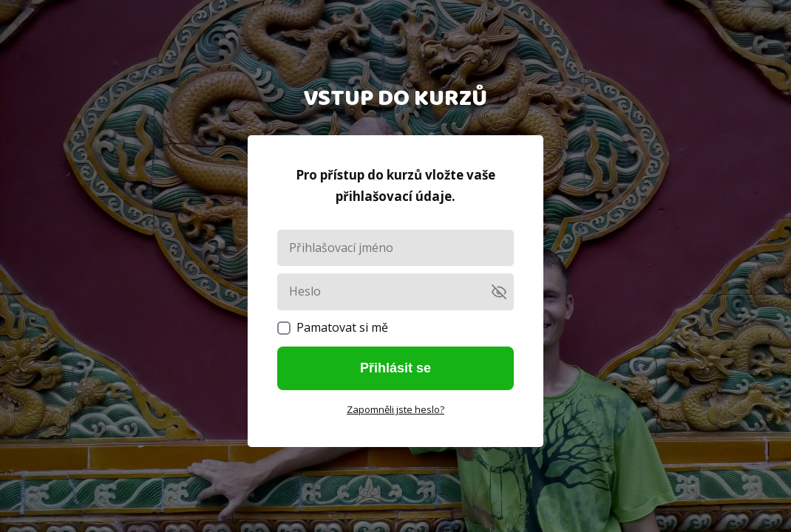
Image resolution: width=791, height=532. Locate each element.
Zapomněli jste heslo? (395, 409)
